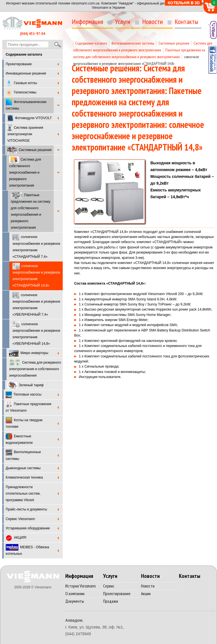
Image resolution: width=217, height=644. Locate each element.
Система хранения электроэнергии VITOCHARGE (25, 134)
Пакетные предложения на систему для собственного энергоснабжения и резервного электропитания (31, 211)
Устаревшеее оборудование (28, 528)
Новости (152, 22)
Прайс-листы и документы (26, 509)
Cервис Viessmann (20, 519)
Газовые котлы (21, 83)
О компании (75, 594)
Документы (75, 601)
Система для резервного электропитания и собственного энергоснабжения (35, 368)
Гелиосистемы (21, 93)
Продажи (111, 601)
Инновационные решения (26, 73)
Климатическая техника (24, 477)
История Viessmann (81, 586)
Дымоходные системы (23, 468)
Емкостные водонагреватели (19, 439)
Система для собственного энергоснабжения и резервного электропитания (25, 172)
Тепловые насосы (24, 395)
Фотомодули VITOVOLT (30, 118)
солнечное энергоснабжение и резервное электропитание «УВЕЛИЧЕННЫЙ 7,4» (36, 304)
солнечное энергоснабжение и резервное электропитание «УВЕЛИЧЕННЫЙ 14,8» (36, 333)
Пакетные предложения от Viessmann (29, 407)
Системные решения (30, 150)
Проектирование (19, 64)
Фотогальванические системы (26, 105)
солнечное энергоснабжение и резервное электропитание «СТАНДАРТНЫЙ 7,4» (36, 246)
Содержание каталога (91, 43)
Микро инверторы (29, 353)
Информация (87, 22)
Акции (146, 594)
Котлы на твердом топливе (24, 423)
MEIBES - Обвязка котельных (27, 550)
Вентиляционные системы (23, 455)
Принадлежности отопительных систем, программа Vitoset (23, 494)
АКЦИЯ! (16, 538)
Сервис (109, 586)
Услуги (123, 22)
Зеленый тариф (25, 385)
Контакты (186, 22)
